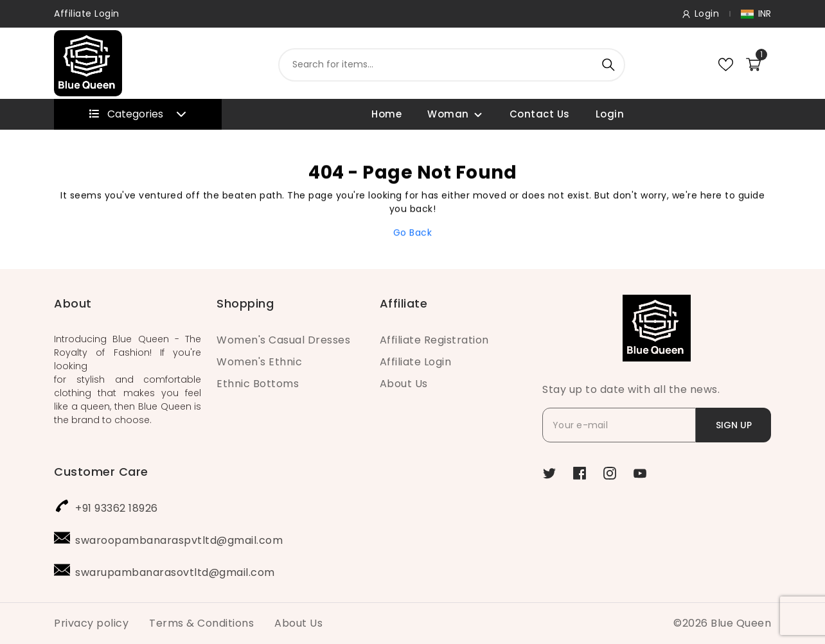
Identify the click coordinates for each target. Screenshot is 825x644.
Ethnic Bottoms (258, 384)
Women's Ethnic (259, 362)
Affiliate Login (87, 13)
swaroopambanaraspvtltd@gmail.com (179, 540)
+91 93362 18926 (117, 508)
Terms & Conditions (201, 623)
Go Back (413, 236)
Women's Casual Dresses (283, 340)
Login (610, 114)
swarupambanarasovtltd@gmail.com (175, 572)
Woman (448, 114)
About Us (404, 384)
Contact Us (540, 114)
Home (386, 114)
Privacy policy (91, 623)
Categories (138, 114)
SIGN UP (734, 425)
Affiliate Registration (434, 340)
